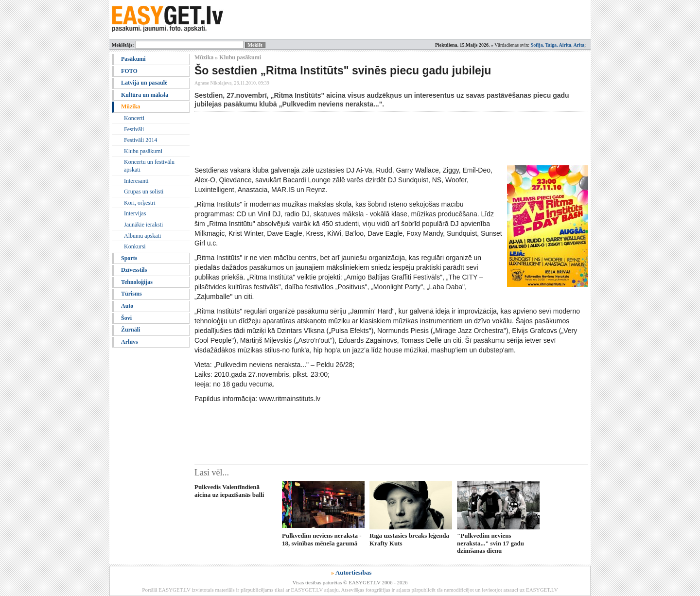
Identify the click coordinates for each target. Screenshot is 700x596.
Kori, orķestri (140, 203)
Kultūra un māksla (145, 95)
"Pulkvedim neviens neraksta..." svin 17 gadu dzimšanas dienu (490, 543)
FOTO (129, 71)
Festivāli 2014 (140, 140)
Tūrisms (131, 294)
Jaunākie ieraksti (143, 225)
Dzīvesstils (134, 270)
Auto (127, 306)
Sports (129, 258)
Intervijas (135, 213)
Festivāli (134, 129)
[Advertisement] (371, 139)
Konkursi (135, 246)
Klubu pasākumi (143, 151)
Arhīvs (130, 342)
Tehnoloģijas (137, 282)
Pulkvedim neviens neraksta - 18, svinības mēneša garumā (322, 539)
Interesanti (136, 181)
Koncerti (134, 118)
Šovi (126, 318)
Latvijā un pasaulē (144, 83)
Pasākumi (133, 59)
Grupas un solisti (144, 192)
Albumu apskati (142, 236)
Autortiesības (353, 572)
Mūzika (131, 106)
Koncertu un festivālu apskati (149, 166)
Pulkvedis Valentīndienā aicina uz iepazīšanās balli (229, 491)
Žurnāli (131, 330)
